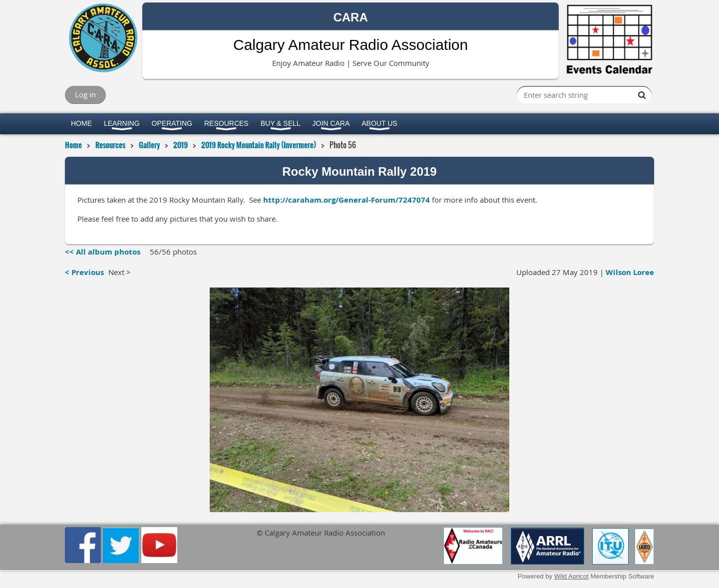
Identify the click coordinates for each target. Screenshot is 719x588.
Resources (110, 145)
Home (73, 145)
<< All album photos (103, 252)
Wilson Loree (630, 272)
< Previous (84, 272)
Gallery (149, 145)
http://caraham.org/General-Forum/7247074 (347, 200)
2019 (180, 145)
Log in (85, 94)
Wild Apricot (571, 576)
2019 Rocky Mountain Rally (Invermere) (259, 145)
